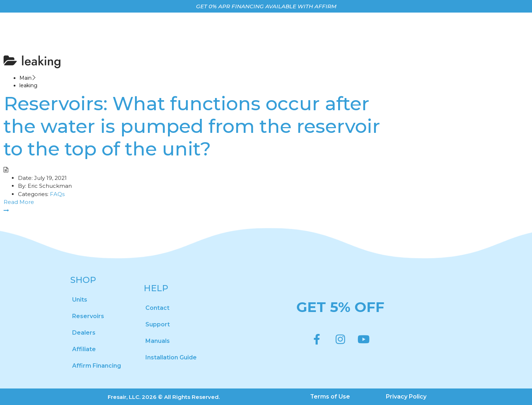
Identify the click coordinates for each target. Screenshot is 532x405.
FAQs (57, 194)
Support (158, 324)
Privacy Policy (407, 397)
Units (80, 300)
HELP (156, 288)
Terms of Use (330, 397)
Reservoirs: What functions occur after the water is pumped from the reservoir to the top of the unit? (192, 126)
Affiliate (84, 349)
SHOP (83, 280)
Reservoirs (88, 316)
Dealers (84, 333)
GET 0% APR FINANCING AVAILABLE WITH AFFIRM (266, 6)
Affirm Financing (97, 366)
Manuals (158, 341)
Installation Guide (171, 357)
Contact (157, 308)
